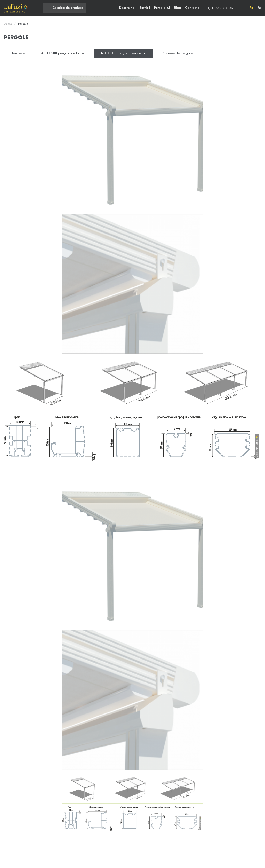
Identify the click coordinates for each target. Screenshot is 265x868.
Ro (251, 8)
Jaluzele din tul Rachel (107, 849)
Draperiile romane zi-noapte (162, 786)
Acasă (8, 24)
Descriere (18, 53)
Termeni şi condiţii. (119, 712)
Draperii (147, 842)
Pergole (96, 842)
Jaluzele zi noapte (104, 772)
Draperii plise (151, 807)
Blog (178, 8)
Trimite (133, 734)
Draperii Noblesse (154, 814)
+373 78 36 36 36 (22, 812)
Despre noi (127, 8)
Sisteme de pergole (179, 53)
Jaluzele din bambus (105, 807)
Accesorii (97, 835)
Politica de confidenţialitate (86, 712)
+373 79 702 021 (21, 819)
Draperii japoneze (104, 814)
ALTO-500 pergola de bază (63, 53)
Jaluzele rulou (151, 772)
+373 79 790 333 (22, 826)
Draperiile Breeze (103, 821)
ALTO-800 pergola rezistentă (124, 53)
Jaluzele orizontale (105, 793)
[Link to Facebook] (245, 806)
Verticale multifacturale (108, 828)
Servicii (145, 8)
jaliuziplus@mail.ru (23, 800)
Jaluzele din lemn (153, 800)
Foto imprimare (102, 800)
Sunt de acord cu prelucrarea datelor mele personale (41, 721)
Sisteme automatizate (107, 779)
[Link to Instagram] (256, 806)
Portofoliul (162, 8)
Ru (259, 8)
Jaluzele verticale (154, 793)
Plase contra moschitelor (159, 835)
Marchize (148, 821)
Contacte (192, 8)
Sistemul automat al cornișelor (164, 828)
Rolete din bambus (154, 779)
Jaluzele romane (103, 786)
